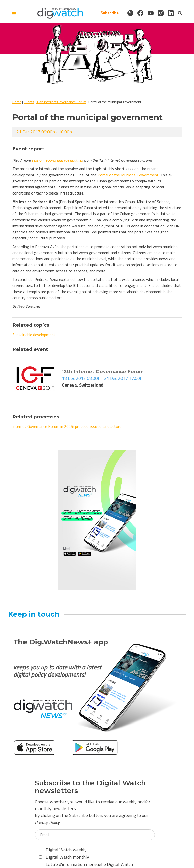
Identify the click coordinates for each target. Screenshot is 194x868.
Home (17, 102)
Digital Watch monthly (64, 857)
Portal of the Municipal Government (128, 175)
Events (29, 102)
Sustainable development (34, 335)
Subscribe (110, 13)
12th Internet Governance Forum (61, 102)
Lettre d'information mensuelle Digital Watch (86, 864)
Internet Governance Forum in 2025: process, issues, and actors (67, 426)
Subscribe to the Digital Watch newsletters (90, 787)
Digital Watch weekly (63, 850)
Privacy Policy (47, 822)
